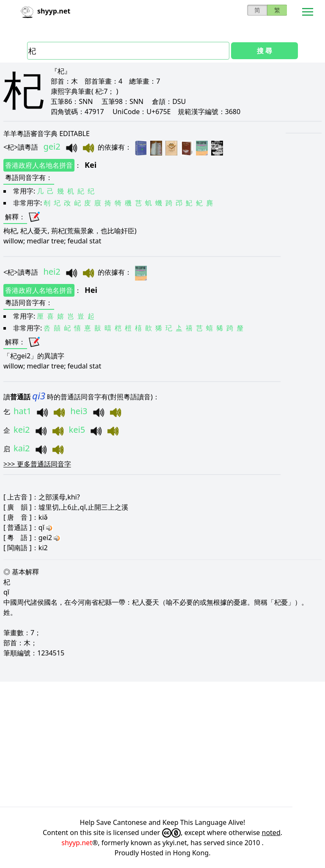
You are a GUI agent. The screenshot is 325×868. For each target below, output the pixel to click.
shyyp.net (77, 843)
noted (271, 833)
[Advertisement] (162, 744)
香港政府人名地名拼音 (39, 165)
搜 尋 (264, 51)
